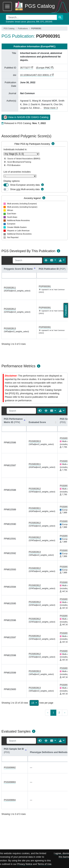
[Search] (27, 260)
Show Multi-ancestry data (25, 189)
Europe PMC (44, 68)
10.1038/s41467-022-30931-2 (36, 75)
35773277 (25, 68)
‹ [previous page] (48, 713)
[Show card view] (40, 411)
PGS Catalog (9, 29)
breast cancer (20, 22)
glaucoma (31, 22)
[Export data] (62, 260)
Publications (23, 29)
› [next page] (65, 713)
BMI (38, 22)
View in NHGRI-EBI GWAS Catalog (26, 117)
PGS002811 (10, 288)
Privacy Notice (25, 864)
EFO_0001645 (46, 22)
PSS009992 (10, 768)
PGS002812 (10, 309)
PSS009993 (10, 782)
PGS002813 (10, 329)
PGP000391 (45, 286)
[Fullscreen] (46, 260)
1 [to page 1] (53, 713)
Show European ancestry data (25, 185)
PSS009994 (10, 800)
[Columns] (53, 260)
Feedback (66, 310)
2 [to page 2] (59, 713)
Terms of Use (44, 864)
